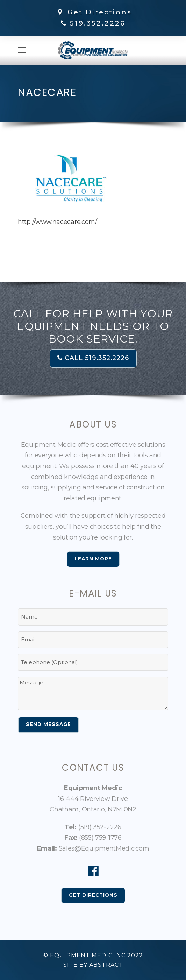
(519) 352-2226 (100, 827)
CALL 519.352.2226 (93, 358)
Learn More (93, 559)
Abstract (106, 965)
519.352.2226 (98, 23)
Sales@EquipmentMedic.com (104, 848)
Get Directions (94, 12)
